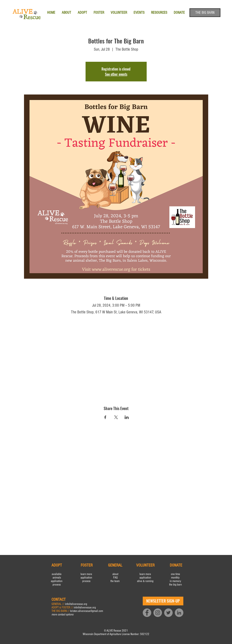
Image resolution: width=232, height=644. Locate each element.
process (57, 585)
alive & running (145, 581)
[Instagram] (158, 613)
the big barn (175, 585)
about (115, 574)
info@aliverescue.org (76, 604)
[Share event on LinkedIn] (127, 417)
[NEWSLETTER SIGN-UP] (163, 601)
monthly (175, 578)
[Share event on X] (116, 417)
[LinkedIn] (179, 613)
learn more (86, 574)
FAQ (115, 578)
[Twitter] (168, 613)
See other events (116, 74)
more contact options (62, 615)
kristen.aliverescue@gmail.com (87, 611)
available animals (57, 576)
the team (115, 581)
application (57, 581)
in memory (175, 581)
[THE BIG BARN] (205, 13)
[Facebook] (147, 613)
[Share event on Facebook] (105, 417)
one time (175, 574)
